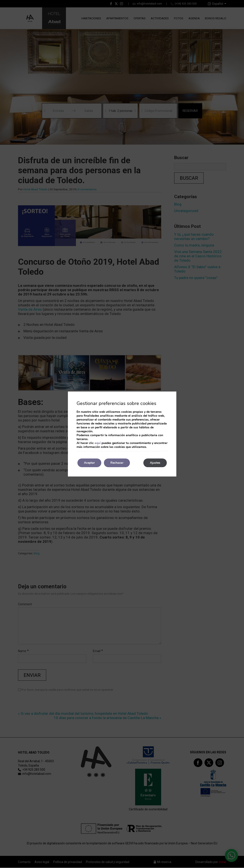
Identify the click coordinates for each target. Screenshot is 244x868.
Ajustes (155, 463)
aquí (98, 443)
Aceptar (89, 463)
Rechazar (117, 463)
